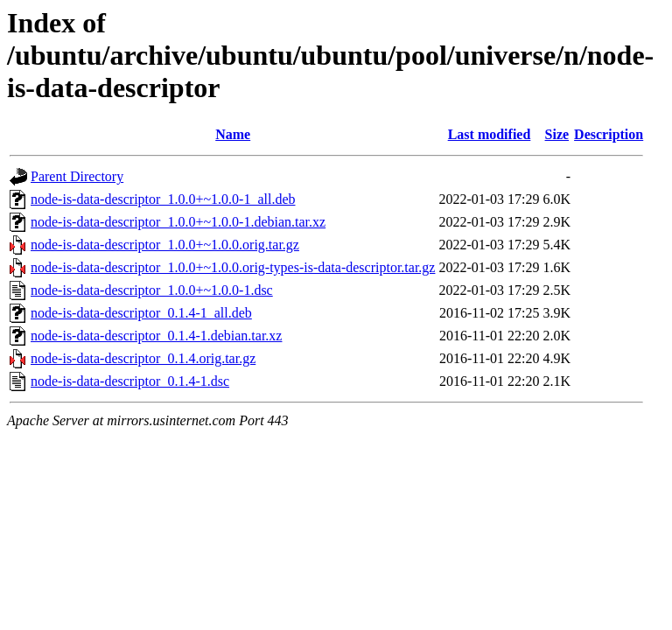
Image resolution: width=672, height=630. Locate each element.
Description (609, 134)
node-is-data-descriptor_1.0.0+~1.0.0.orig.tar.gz (165, 245)
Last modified (490, 134)
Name (233, 134)
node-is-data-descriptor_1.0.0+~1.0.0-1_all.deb (163, 199)
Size (557, 134)
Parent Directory (77, 176)
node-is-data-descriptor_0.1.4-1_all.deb (141, 313)
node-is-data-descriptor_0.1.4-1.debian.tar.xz (156, 336)
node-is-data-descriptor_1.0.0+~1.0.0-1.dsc (152, 290)
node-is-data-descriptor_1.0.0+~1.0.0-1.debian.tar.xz (178, 222)
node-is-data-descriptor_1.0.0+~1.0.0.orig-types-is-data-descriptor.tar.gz (233, 267)
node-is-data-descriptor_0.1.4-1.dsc (130, 381)
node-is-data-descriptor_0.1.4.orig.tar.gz (143, 358)
